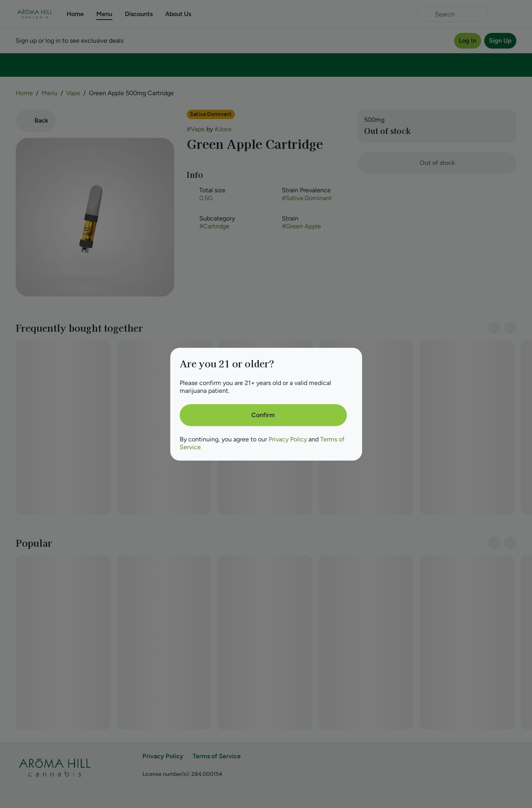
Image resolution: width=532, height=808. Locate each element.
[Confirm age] (263, 415)
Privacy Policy (288, 439)
